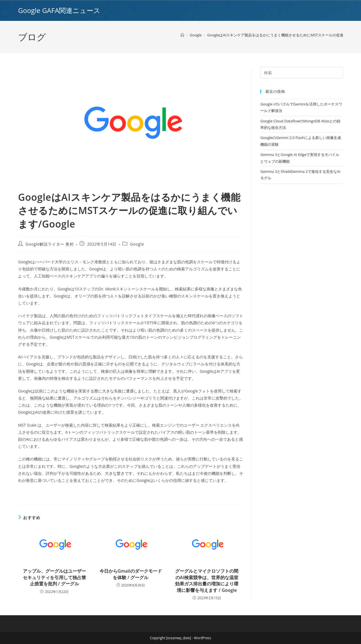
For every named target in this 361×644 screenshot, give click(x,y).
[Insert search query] (302, 73)
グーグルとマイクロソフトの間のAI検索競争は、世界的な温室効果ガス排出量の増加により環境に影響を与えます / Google (207, 580)
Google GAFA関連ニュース (59, 10)
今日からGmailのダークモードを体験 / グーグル (131, 574)
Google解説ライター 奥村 (50, 244)
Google (137, 244)
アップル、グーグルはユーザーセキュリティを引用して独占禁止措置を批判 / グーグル (54, 577)
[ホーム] (182, 35)
